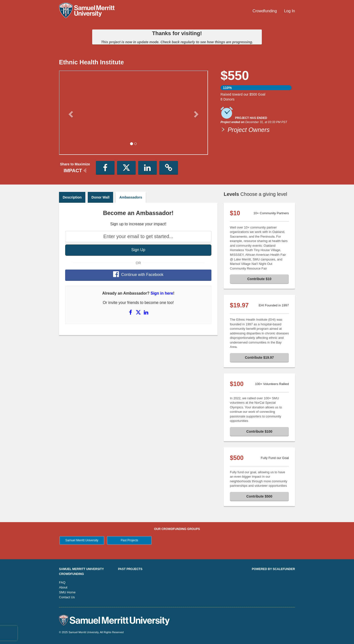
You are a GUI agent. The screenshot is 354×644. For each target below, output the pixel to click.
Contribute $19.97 (259, 358)
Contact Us (67, 597)
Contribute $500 (259, 496)
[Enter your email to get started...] (138, 236)
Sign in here (162, 293)
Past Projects (129, 540)
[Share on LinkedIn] (146, 312)
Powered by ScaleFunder (273, 569)
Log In (290, 11)
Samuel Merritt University (82, 540)
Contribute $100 (259, 431)
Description (72, 197)
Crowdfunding (265, 11)
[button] (70, 113)
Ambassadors (131, 197)
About (63, 587)
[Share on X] (139, 312)
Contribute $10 (259, 279)
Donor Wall (100, 197)
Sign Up (138, 250)
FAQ (62, 582)
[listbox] (133, 113)
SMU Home (67, 592)
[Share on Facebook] (131, 312)
